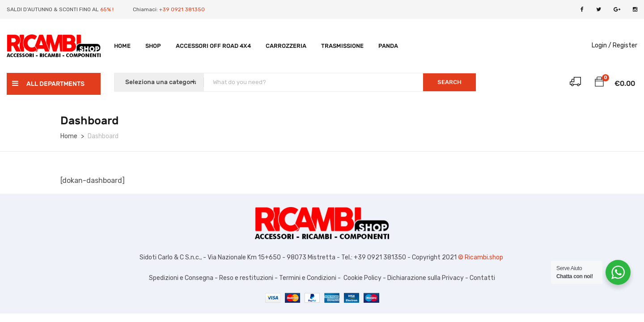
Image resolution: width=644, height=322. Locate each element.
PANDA (388, 46)
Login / (602, 45)
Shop (153, 46)
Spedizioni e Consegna (181, 278)
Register (625, 45)
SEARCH (449, 82)
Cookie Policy (362, 278)
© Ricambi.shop (481, 257)
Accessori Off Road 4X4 (213, 46)
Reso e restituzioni (246, 278)
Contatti (482, 278)
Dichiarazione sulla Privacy (425, 278)
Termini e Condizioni (307, 278)
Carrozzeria (286, 46)
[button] (599, 83)
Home (122, 46)
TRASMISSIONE (342, 46)
